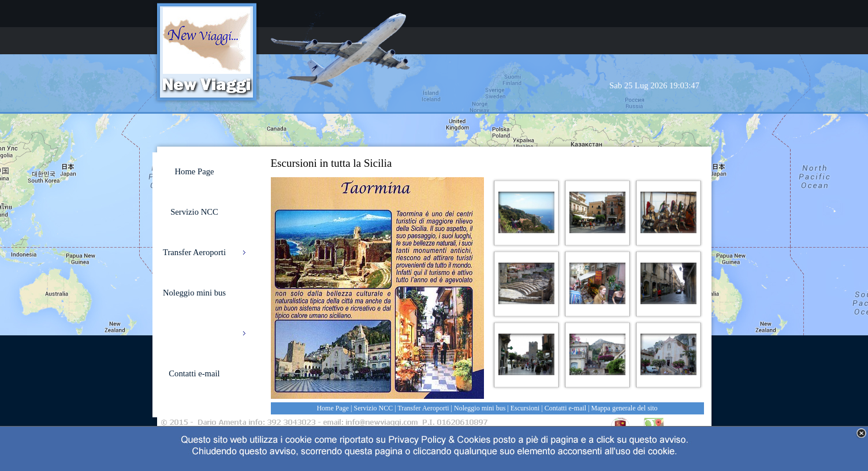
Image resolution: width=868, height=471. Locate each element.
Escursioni (525, 408)
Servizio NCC (374, 408)
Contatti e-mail (565, 408)
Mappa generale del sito (625, 408)
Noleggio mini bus (480, 408)
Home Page (333, 408)
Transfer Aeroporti (423, 408)
